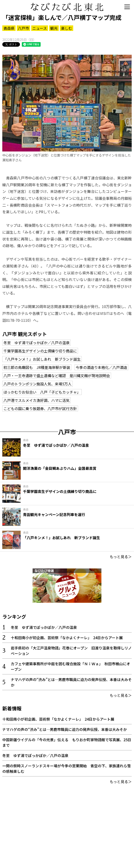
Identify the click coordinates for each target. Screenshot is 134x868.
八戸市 (23, 28)
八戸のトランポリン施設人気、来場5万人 (38, 384)
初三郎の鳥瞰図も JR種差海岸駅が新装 (37, 367)
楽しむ (67, 28)
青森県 (9, 28)
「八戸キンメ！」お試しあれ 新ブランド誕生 (42, 359)
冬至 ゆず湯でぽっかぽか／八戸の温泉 (36, 343)
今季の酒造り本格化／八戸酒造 (101, 367)
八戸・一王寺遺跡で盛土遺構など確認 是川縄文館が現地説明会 (57, 376)
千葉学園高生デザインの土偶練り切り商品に (40, 351)
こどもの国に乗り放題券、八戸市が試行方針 (40, 408)
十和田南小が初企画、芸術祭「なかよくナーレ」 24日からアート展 (67, 638)
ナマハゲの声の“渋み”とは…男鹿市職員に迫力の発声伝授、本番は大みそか (65, 729)
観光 (54, 28)
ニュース (40, 28)
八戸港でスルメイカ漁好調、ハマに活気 (36, 400)
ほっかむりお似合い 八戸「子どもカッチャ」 (42, 392)
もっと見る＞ (121, 557)
